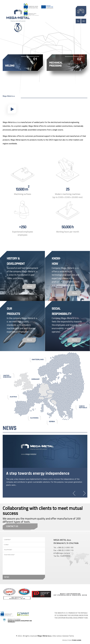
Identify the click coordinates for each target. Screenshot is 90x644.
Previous (75, 493)
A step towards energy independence (38, 473)
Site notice (57, 636)
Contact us (12, 526)
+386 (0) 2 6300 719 (65, 550)
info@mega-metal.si (62, 553)
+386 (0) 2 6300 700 (65, 547)
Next (83, 493)
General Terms (68, 636)
